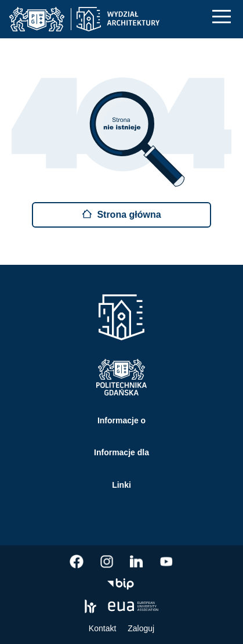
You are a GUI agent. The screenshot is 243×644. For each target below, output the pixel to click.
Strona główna (121, 214)
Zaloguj (141, 628)
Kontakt (102, 628)
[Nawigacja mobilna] (222, 17)
